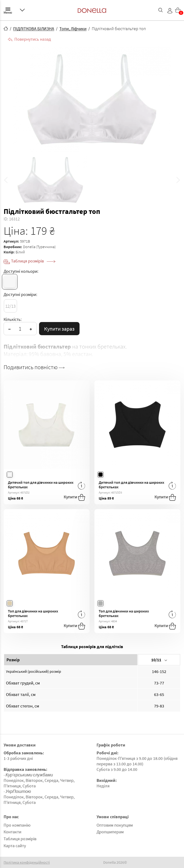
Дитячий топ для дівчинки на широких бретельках (41, 485)
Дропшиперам (110, 832)
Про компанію (17, 825)
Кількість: (13, 319)
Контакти (12, 832)
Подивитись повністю (34, 367)
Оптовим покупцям (115, 825)
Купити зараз (59, 329)
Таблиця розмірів (33, 261)
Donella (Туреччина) (39, 247)
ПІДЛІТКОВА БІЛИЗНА (34, 29)
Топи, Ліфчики (73, 29)
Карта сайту (15, 846)
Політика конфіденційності (27, 862)
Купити (74, 497)
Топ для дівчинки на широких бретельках (33, 613)
